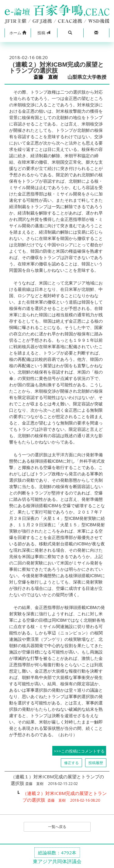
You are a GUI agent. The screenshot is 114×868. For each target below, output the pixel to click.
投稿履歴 (96, 763)
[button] (18, 33)
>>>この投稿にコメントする (79, 751)
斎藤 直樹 (48, 77)
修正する (71, 763)
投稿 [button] (44, 33)
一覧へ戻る (57, 827)
